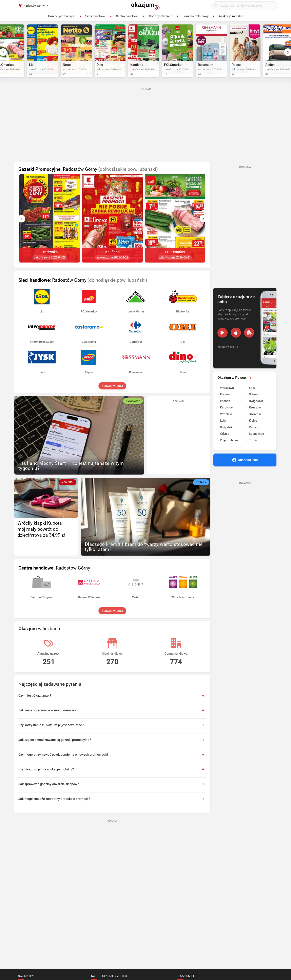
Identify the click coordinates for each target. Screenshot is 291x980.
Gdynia (225, 442)
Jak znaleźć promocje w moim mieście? (47, 719)
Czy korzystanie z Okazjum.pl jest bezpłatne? (51, 733)
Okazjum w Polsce (235, 386)
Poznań (225, 409)
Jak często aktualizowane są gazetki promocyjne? (55, 748)
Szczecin (255, 422)
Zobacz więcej (112, 394)
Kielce (253, 429)
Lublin (224, 429)
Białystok (226, 436)
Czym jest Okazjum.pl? (35, 704)
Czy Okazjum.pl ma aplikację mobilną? (46, 778)
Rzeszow (255, 416)
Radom (254, 436)
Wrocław (226, 422)
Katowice (226, 416)
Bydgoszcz (256, 409)
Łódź (252, 396)
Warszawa (227, 396)
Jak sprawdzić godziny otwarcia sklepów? (49, 792)
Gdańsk (254, 403)
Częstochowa (229, 449)
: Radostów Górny (88, 178)
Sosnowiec (256, 442)
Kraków (225, 403)
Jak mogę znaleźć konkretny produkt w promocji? (54, 807)
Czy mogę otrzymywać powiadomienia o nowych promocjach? (63, 763)
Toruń (253, 449)
